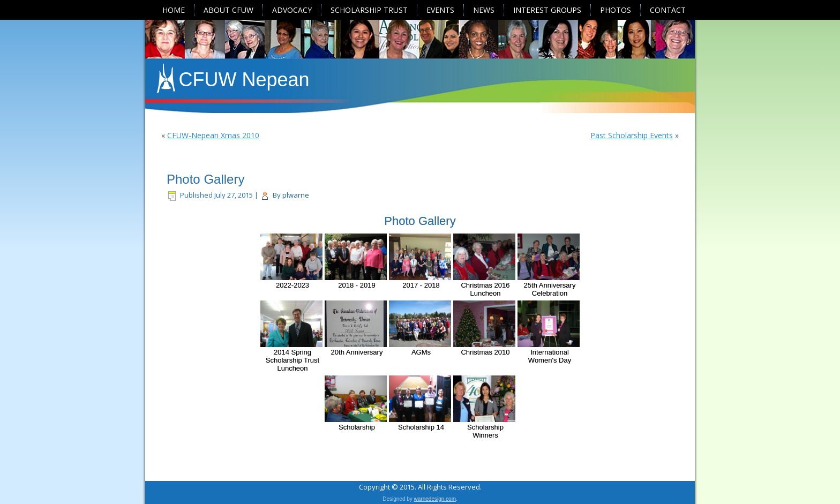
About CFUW (228, 10)
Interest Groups (547, 10)
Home (174, 10)
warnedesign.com (435, 498)
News (484, 10)
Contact (668, 10)
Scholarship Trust (369, 10)
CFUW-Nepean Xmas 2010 (213, 135)
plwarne (296, 195)
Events (440, 10)
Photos (616, 10)
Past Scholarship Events (632, 135)
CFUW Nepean (244, 80)
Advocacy (292, 10)
